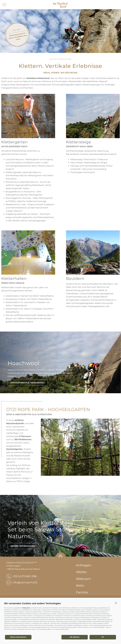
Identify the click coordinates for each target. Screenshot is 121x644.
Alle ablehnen (75, 637)
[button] (116, 603)
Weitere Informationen (18, 637)
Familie (82, 592)
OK (103, 637)
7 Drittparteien (26, 608)
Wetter (81, 572)
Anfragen (84, 565)
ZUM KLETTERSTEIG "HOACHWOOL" (28, 383)
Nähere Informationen (23, 546)
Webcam (83, 579)
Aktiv (80, 586)
